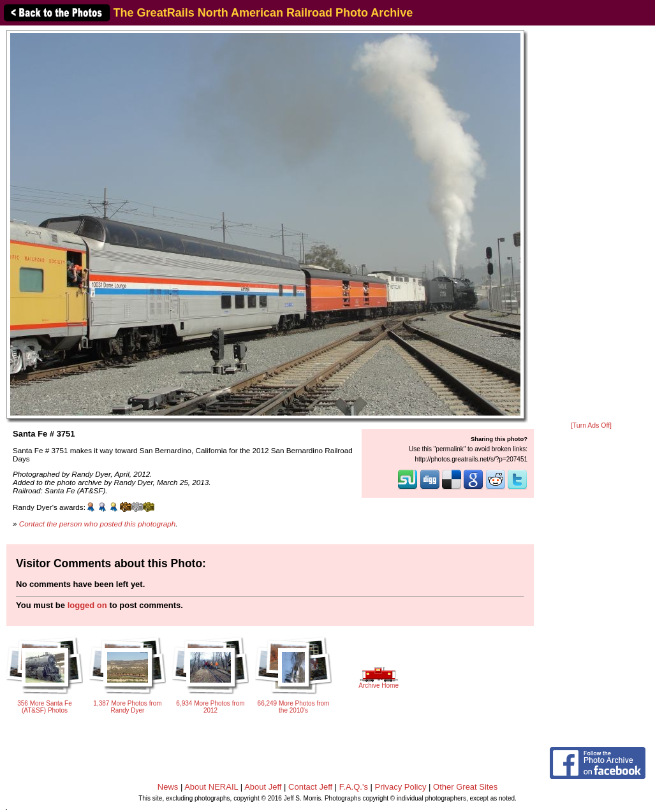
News (168, 787)
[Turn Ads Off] (591, 425)
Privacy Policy (401, 787)
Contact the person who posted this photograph (98, 524)
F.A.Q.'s (354, 787)
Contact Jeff (310, 787)
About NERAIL (211, 787)
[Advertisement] (591, 224)
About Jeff (263, 787)
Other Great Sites (465, 787)
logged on (87, 605)
